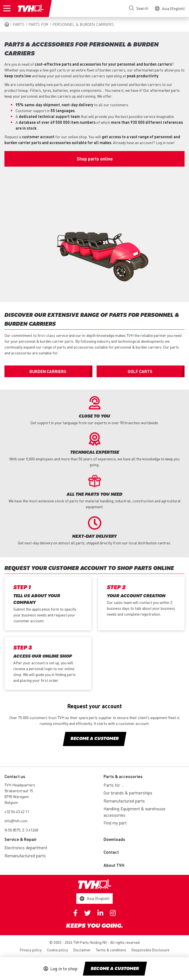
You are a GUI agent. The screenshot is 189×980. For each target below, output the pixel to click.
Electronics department (26, 848)
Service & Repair (21, 839)
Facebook (75, 913)
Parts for (38, 24)
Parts (19, 24)
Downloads (114, 839)
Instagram (113, 913)
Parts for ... (114, 785)
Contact (111, 852)
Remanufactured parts (124, 801)
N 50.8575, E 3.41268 (21, 830)
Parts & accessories (123, 776)
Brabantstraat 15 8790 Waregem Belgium (19, 796)
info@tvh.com (16, 821)
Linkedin (100, 913)
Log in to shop (64, 969)
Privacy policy (31, 950)
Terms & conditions (111, 950)
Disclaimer (82, 950)
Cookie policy (57, 950)
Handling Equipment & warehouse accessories (134, 812)
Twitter (87, 913)
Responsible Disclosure (150, 950)
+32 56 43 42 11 (17, 811)
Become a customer (115, 969)
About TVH (114, 865)
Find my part (115, 823)
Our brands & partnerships (128, 793)
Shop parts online (95, 159)
